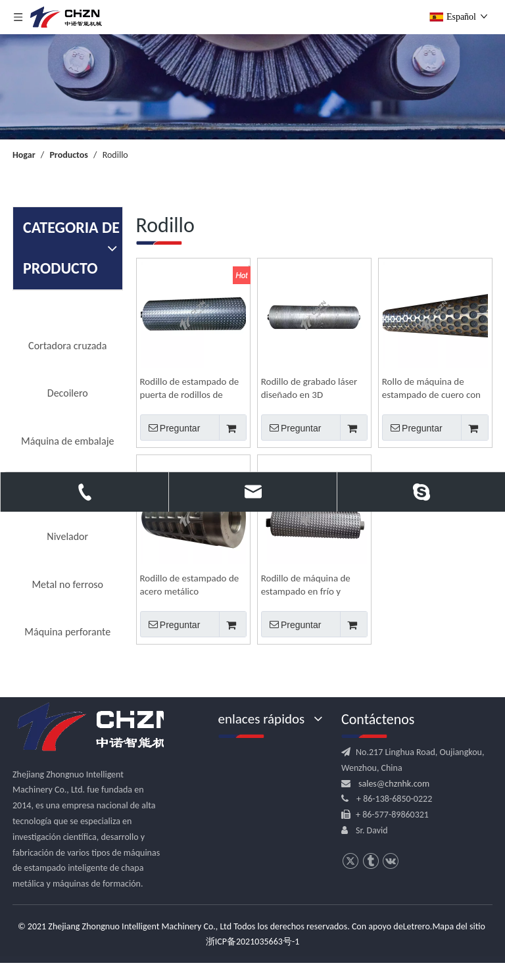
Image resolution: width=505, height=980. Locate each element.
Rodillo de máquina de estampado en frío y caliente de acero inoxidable (306, 585)
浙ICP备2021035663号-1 (253, 942)
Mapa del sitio (458, 926)
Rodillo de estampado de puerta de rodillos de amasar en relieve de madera (190, 388)
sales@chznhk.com (394, 784)
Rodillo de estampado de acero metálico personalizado (190, 585)
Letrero (417, 926)
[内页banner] (252, 87)
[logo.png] (98, 727)
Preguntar (170, 428)
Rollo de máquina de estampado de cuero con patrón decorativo (431, 388)
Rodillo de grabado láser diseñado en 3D (309, 388)
